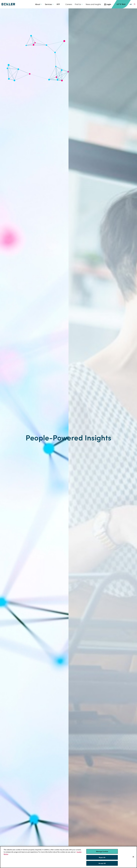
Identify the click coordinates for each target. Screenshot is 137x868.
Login (109, 4)
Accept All (102, 863)
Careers (69, 4)
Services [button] (48, 4)
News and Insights (93, 4)
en (131, 4)
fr (135, 4)
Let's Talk (121, 4)
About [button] (38, 4)
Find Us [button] (78, 4)
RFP (58, 4)
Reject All (102, 857)
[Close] (133, 857)
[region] (68, 857)
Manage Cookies (102, 851)
